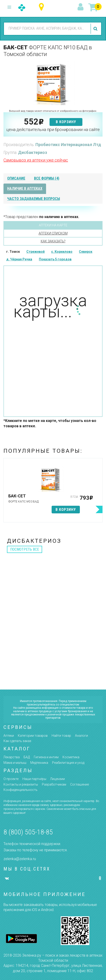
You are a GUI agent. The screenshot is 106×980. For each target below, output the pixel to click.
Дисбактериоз (33, 152)
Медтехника (39, 763)
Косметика (71, 757)
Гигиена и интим (46, 757)
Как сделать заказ (17, 741)
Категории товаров (33, 736)
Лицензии (58, 779)
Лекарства (12, 757)
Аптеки (9, 736)
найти (96, 29)
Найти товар (61, 736)
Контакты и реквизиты (21, 784)
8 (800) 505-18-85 (28, 832)
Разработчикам (54, 784)
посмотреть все (25, 549)
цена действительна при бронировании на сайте (53, 130)
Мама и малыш (15, 763)
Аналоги (81, 736)
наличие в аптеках (25, 189)
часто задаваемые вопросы (34, 199)
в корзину (66, 122)
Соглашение (79, 784)
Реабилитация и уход (68, 763)
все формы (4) (47, 178)
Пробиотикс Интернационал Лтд (68, 145)
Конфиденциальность (20, 790)
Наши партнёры (34, 779)
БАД (27, 757)
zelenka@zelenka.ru (20, 859)
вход (81, 7)
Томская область (42, 7)
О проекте (11, 779)
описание (16, 178)
